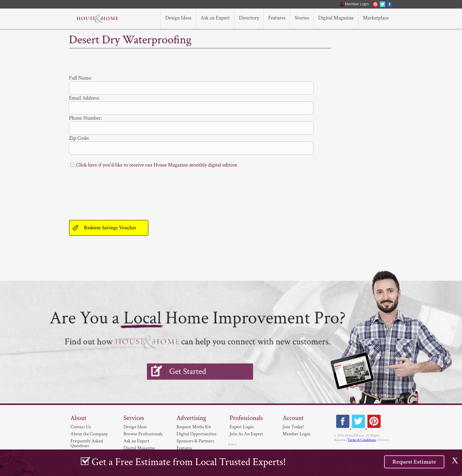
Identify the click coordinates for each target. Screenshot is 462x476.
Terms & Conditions (362, 440)
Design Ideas (135, 427)
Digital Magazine (139, 448)
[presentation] (114, 192)
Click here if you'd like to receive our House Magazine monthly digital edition (157, 165)
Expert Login (242, 427)
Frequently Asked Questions (87, 443)
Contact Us (81, 427)
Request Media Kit (194, 427)
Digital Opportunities (196, 434)
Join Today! (293, 427)
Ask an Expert (136, 441)
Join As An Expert (246, 434)
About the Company (89, 434)
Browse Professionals (143, 434)
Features (184, 448)
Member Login (297, 434)
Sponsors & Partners (195, 441)
